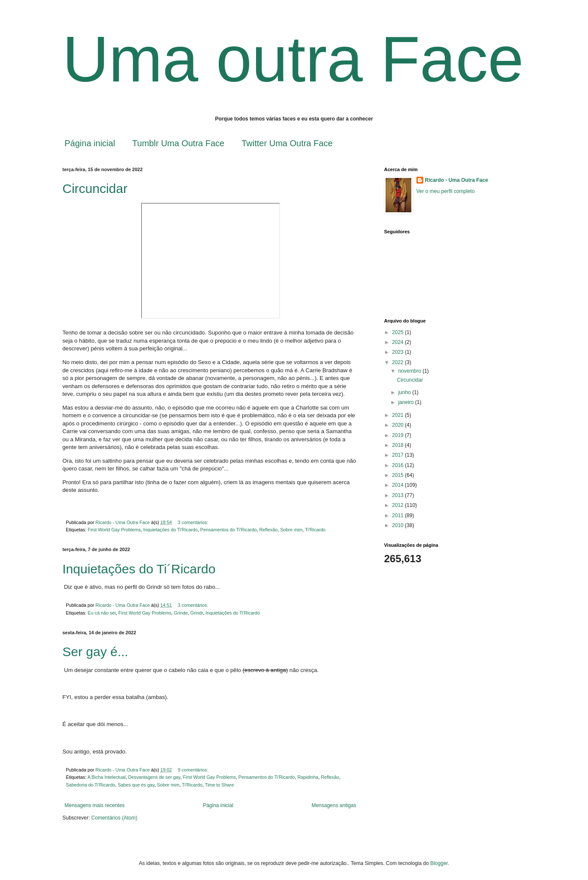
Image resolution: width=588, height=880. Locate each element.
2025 (398, 332)
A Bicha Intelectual (107, 777)
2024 (398, 342)
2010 (398, 525)
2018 (398, 445)
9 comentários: (194, 770)
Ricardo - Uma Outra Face (457, 180)
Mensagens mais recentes (95, 805)
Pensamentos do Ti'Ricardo (229, 530)
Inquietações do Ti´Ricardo (139, 569)
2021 (398, 415)
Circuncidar (95, 188)
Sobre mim (291, 530)
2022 (398, 362)
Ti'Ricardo (315, 530)
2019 (398, 435)
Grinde (181, 613)
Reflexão (269, 530)
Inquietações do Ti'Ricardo (170, 530)
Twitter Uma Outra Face (287, 143)
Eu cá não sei (102, 613)
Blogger (439, 863)
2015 (398, 475)
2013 (398, 495)
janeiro (406, 402)
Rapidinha (308, 777)
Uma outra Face (293, 59)
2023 (398, 352)
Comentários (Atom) (114, 818)
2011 (398, 515)
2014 (398, 485)
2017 (398, 455)
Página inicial (90, 143)
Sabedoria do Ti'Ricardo (91, 785)
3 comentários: (194, 522)
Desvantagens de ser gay (154, 777)
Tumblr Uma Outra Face (178, 143)
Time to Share (219, 785)
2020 (398, 425)
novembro (410, 371)
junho (405, 392)
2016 (398, 465)
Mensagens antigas (334, 805)
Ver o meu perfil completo (446, 191)
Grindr (197, 613)
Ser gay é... (95, 652)
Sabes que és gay (136, 785)
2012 (398, 505)
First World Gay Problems (114, 530)
